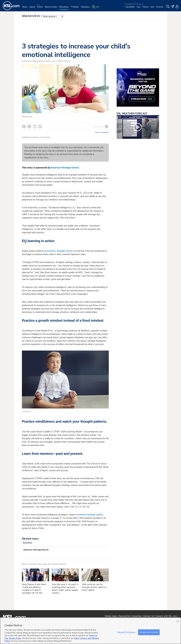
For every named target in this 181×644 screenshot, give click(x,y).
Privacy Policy (15, 638)
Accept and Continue (149, 632)
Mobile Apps (111, 616)
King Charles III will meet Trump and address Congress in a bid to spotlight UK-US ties (34, 589)
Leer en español (102, 132)
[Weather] (96, 8)
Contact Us (149, 616)
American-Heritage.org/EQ (90, 515)
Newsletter (125, 616)
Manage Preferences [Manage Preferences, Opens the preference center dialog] (126, 632)
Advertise (137, 616)
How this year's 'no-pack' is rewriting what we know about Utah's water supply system (65, 589)
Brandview (31, 16)
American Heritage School (65, 168)
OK (178, 621)
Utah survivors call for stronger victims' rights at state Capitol (94, 587)
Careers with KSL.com (166, 616)
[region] (90, 631)
